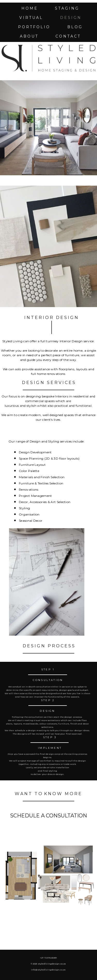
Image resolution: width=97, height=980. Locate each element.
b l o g (74, 27)
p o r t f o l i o (34, 27)
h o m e (29, 8)
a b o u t (29, 36)
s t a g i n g (67, 8)
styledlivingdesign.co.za (52, 964)
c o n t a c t (68, 36)
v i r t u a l (31, 18)
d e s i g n (70, 18)
